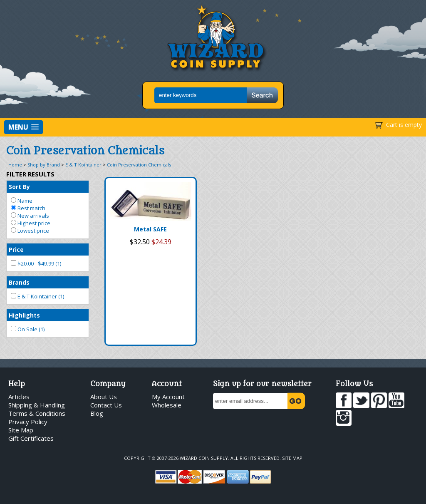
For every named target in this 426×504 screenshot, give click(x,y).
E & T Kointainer (83, 165)
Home (15, 165)
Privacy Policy (28, 422)
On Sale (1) (28, 329)
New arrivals (30, 216)
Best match (28, 208)
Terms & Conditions (37, 413)
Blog (97, 413)
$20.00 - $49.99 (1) (36, 263)
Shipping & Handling (37, 405)
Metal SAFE (150, 229)
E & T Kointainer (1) (37, 296)
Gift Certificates (31, 438)
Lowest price (30, 231)
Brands (19, 282)
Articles (19, 397)
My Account (168, 397)
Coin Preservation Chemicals (139, 165)
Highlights (24, 315)
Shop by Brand (44, 165)
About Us (104, 397)
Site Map (21, 430)
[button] (24, 127)
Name (22, 201)
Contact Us (106, 405)
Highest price (31, 223)
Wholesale (167, 405)
